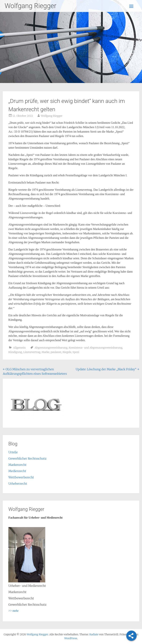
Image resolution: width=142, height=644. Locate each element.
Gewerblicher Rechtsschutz (27, 458)
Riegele (67, 352)
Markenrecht (17, 465)
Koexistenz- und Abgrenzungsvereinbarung (95, 348)
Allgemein (19, 348)
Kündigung (15, 352)
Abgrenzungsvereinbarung (51, 348)
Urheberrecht (18, 484)
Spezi (76, 352)
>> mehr (13, 611)
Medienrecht (17, 471)
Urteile (13, 452)
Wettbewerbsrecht (21, 477)
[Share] (131, 636)
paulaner (56, 352)
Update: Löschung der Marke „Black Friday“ (107, 369)
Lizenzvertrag (32, 352)
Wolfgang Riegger (31, 6)
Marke (45, 352)
